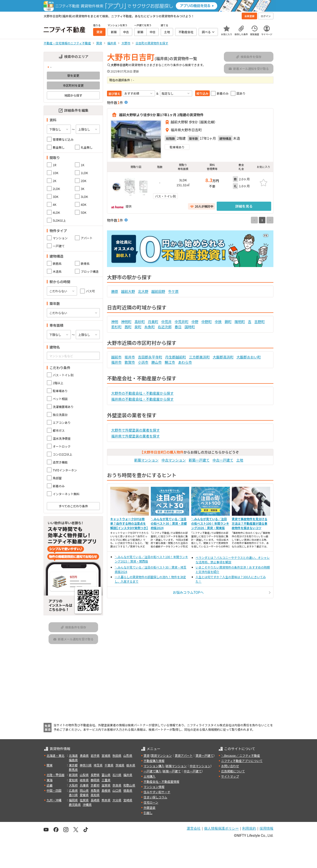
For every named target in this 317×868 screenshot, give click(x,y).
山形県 (128, 755)
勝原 (115, 291)
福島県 (73, 760)
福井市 (116, 362)
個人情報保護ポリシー (221, 828)
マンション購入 (154, 766)
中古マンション (174, 460)
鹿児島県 (75, 804)
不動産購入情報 (154, 761)
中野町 (207, 322)
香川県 (73, 795)
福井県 (128, 775)
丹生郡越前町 (176, 357)
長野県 (95, 775)
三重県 (106, 780)
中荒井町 (182, 322)
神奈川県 (86, 765)
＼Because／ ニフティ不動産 (241, 755)
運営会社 (194, 828)
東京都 (73, 765)
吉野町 (260, 322)
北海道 (73, 755)
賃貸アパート (184, 755)
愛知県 (73, 780)
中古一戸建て (223, 460)
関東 (50, 765)
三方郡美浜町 (199, 357)
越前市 (116, 357)
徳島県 (128, 790)
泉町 (138, 327)
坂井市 (130, 357)
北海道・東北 (55, 755)
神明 (115, 322)
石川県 (117, 775)
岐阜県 (84, 780)
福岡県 (73, 800)
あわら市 (185, 362)
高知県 (95, 795)
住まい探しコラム (156, 797)
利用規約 (249, 828)
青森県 (84, 755)
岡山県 (84, 790)
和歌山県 (129, 785)
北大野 (143, 291)
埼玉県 (98, 765)
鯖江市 (170, 362)
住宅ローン (151, 802)
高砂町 (140, 322)
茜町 (128, 327)
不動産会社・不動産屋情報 (161, 781)
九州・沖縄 (54, 800)
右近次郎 (165, 327)
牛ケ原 (173, 291)
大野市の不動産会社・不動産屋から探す (142, 393)
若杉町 (116, 327)
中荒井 (166, 322)
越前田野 (158, 291)
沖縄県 (87, 804)
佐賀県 (84, 800)
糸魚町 (150, 327)
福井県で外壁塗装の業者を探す (135, 436)
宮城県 (106, 755)
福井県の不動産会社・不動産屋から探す (142, 399)
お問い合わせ (230, 766)
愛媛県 (84, 795)
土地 (240, 460)
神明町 (126, 322)
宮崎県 (128, 800)
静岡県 (95, 780)
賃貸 (147, 755)
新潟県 (73, 775)
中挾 (218, 322)
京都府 (95, 785)
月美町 (153, 322)
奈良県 (117, 785)
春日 (178, 327)
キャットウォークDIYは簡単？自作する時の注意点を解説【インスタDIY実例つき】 (129, 523)
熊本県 (106, 800)
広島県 (73, 790)
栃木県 (131, 765)
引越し (148, 813)
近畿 (50, 785)
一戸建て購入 (153, 771)
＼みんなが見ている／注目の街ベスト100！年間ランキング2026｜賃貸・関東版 (210, 523)
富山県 (106, 775)
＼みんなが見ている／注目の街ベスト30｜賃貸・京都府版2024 (169, 523)
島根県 (106, 790)
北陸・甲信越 (55, 775)
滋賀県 (106, 785)
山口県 (117, 790)
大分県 (117, 800)
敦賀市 (130, 362)
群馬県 (73, 770)
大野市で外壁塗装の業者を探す (135, 430)
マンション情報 (154, 787)
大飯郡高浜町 (223, 357)
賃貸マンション (161, 755)
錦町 (228, 322)
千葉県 (109, 765)
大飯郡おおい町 (249, 357)
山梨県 (84, 775)
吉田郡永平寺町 (150, 357)
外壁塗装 (150, 807)
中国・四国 (54, 790)
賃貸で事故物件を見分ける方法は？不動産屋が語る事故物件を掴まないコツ (250, 523)
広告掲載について (233, 771)
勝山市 (157, 362)
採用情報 (266, 828)
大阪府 (73, 785)
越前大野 (128, 291)
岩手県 (95, 755)
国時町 (190, 327)
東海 (50, 780)
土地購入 (150, 776)
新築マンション (146, 460)
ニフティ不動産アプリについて (242, 761)
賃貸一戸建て (204, 755)
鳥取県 (95, 790)
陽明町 (240, 322)
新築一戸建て (199, 460)
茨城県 (120, 765)
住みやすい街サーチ (157, 792)
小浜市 (143, 362)
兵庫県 (84, 785)
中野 (195, 322)
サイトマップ (230, 776)
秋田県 (117, 755)
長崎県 (95, 800)
